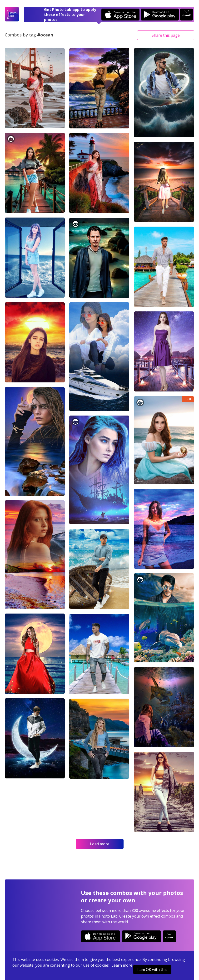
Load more (100, 844)
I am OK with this (152, 970)
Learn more (122, 965)
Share (166, 35)
